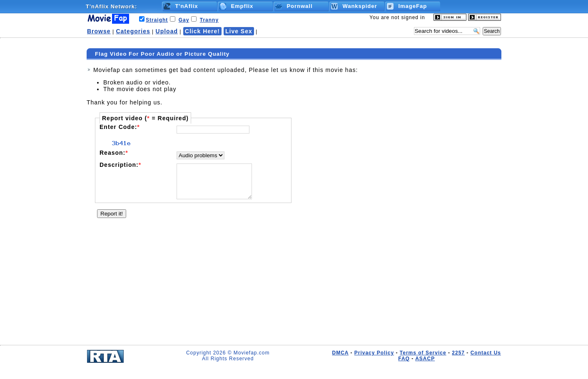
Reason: (114, 153)
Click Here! (202, 31)
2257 (458, 353)
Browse (99, 31)
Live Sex (239, 31)
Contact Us (486, 353)
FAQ (404, 359)
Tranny (209, 20)
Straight (157, 20)
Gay (184, 20)
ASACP (425, 359)
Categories (133, 31)
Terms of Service (423, 353)
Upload (167, 31)
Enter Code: (120, 127)
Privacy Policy (374, 353)
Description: (120, 165)
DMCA (340, 353)
